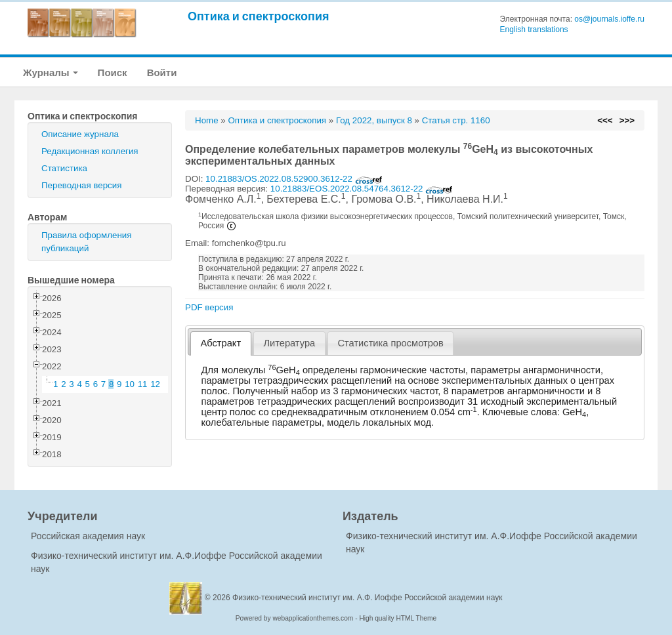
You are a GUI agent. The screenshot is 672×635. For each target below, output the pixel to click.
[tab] (221, 343)
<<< (605, 120)
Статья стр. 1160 (456, 120)
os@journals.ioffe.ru (609, 19)
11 (143, 384)
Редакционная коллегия (90, 151)
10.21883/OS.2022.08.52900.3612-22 (294, 179)
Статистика (64, 168)
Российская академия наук (88, 536)
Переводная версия (81, 185)
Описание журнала (80, 134)
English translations (534, 30)
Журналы (51, 72)
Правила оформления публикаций (86, 242)
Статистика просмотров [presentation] (390, 343)
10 (130, 384)
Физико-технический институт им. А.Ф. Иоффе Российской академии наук (367, 598)
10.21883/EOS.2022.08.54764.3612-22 (362, 189)
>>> (627, 120)
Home (207, 120)
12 (155, 384)
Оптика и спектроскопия (259, 16)
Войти (162, 72)
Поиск (113, 72)
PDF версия (209, 307)
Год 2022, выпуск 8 (374, 120)
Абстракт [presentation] (221, 343)
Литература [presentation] (289, 343)
